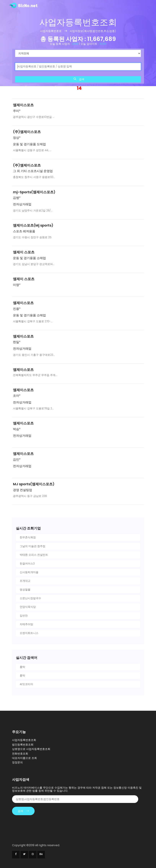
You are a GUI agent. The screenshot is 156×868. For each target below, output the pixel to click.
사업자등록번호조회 (24, 740)
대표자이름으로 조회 (24, 758)
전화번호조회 (20, 754)
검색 (79, 79)
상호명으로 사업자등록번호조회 (31, 749)
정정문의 (17, 762)
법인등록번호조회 (23, 745)
